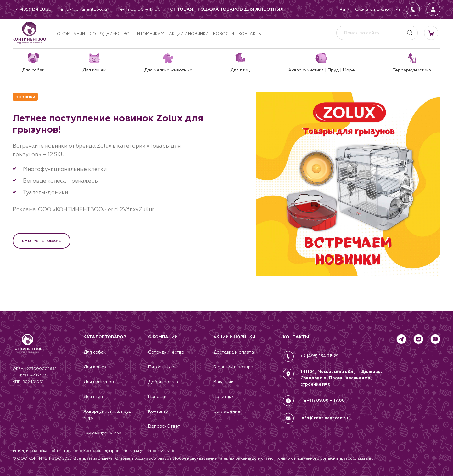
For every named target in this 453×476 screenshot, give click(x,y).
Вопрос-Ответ (164, 426)
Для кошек (95, 367)
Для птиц (93, 396)
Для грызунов (99, 382)
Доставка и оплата (234, 352)
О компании (71, 34)
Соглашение (227, 411)
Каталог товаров (105, 337)
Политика (224, 396)
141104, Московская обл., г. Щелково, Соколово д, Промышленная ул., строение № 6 (341, 378)
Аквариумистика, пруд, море (108, 414)
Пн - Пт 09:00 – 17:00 (322, 400)
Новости (224, 34)
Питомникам (149, 34)
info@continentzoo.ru (324, 418)
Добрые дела (163, 382)
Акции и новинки (189, 34)
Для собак (95, 352)
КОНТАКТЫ (296, 337)
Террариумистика (102, 432)
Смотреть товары (42, 241)
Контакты (250, 34)
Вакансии (223, 382)
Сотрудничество (110, 34)
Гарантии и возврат (234, 367)
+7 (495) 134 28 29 (320, 356)
